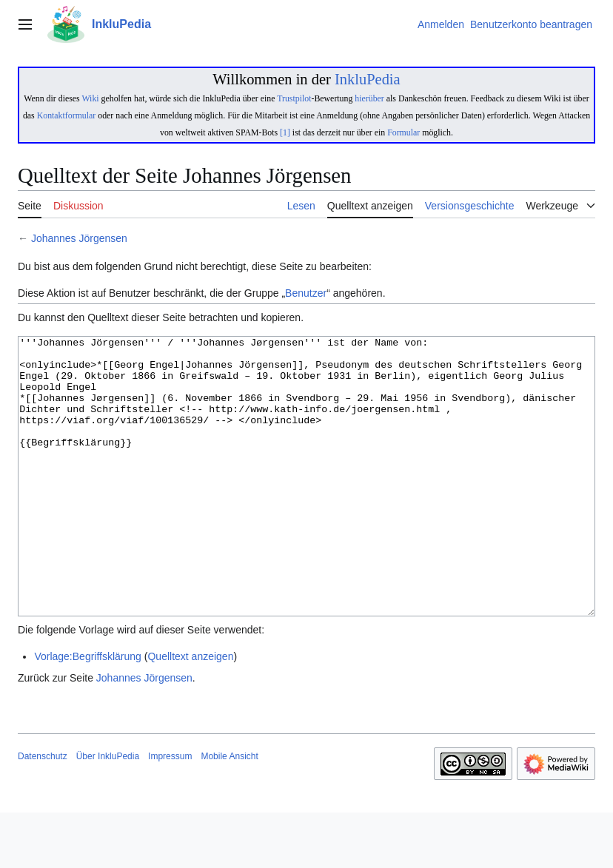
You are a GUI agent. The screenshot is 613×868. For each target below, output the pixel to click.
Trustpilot (294, 98)
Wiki (90, 98)
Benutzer (306, 293)
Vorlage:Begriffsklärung (88, 712)
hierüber (369, 98)
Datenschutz (43, 812)
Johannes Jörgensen (79, 238)
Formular (403, 132)
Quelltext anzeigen (190, 712)
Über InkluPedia (108, 812)
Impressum (170, 812)
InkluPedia (368, 79)
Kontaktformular (67, 115)
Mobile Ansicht (229, 812)
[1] (285, 132)
